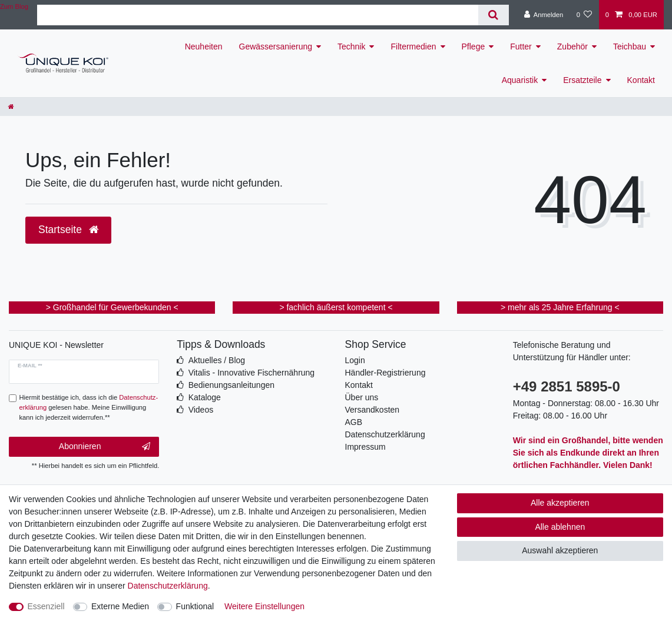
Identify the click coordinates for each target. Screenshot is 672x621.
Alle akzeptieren (560, 503)
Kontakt (641, 80)
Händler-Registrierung (385, 373)
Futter (521, 47)
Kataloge (205, 397)
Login (355, 360)
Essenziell (46, 606)
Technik (351, 47)
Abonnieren (105, 447)
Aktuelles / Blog (217, 360)
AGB (354, 422)
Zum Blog (14, 6)
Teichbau (630, 47)
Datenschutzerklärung (385, 434)
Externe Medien (120, 606)
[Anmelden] (544, 15)
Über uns (362, 397)
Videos (201, 410)
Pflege (474, 47)
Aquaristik (520, 80)
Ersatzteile (582, 80)
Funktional (195, 606)
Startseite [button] (68, 230)
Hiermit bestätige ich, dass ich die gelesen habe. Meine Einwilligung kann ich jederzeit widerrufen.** (89, 407)
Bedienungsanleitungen (231, 385)
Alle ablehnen (560, 527)
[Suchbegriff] (258, 15)
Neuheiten (204, 47)
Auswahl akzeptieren (560, 550)
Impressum (365, 447)
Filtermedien (413, 47)
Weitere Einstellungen (264, 606)
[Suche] (493, 15)
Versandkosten (373, 410)
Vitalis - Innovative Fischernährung (252, 373)
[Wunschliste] (584, 15)
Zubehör (572, 47)
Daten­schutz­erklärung (168, 586)
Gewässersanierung (276, 47)
